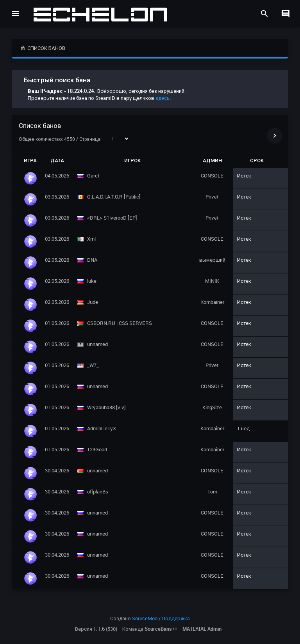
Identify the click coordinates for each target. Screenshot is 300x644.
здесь (162, 98)
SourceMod (145, 618)
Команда (150, 629)
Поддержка (176, 618)
